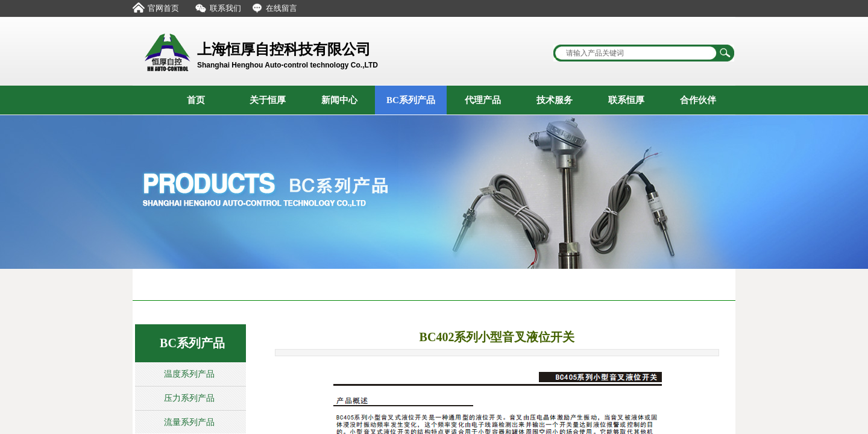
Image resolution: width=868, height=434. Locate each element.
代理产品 (483, 100)
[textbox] (636, 53)
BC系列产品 (411, 100)
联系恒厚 (626, 100)
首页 (196, 100)
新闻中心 (339, 100)
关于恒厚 (268, 100)
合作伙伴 (698, 100)
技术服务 (555, 100)
